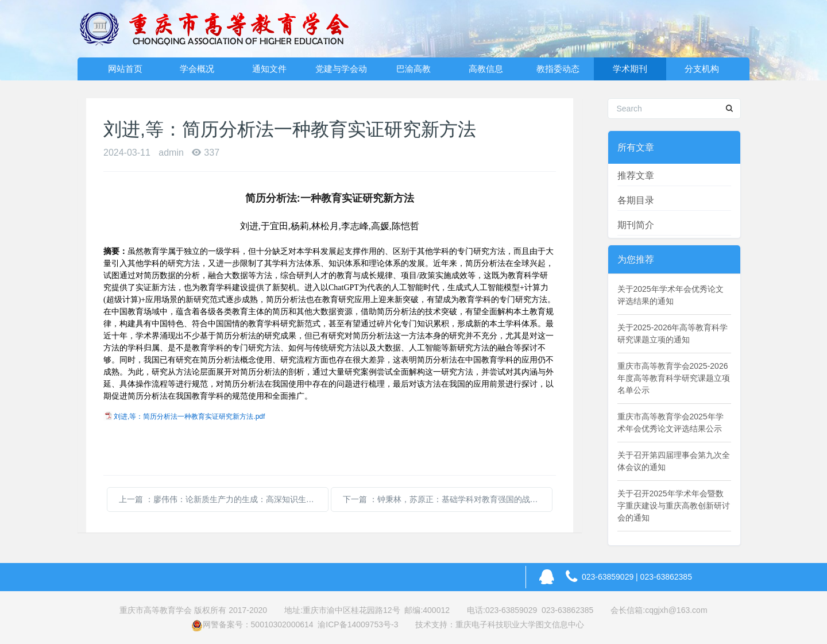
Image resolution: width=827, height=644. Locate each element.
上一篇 (224, 499)
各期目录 (636, 200)
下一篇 (448, 499)
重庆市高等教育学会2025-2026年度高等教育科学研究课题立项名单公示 (674, 378)
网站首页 (125, 69)
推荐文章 (636, 176)
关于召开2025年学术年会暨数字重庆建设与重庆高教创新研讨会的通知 (674, 506)
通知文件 (269, 69)
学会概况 (197, 69)
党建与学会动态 (341, 72)
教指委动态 (558, 69)
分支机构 (702, 69)
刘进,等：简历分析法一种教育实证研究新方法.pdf (189, 417)
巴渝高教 (413, 69)
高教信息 (486, 69)
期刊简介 (636, 225)
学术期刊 (630, 69)
